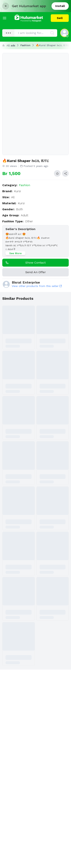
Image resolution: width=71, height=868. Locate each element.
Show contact (25, 263)
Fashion (25, 45)
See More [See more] (15, 253)
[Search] (52, 33)
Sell (60, 18)
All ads (9, 45)
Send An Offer (36, 272)
